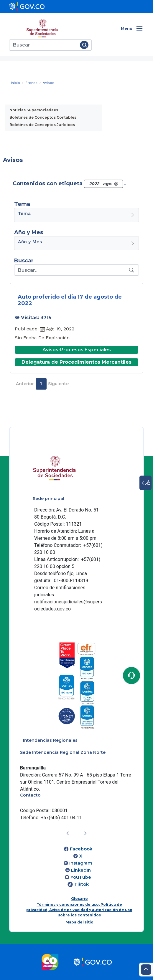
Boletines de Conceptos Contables (43, 117)
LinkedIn (81, 870)
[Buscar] (43, 45)
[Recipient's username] (71, 270)
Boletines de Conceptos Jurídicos (42, 125)
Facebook (81, 849)
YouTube (81, 877)
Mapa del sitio (79, 922)
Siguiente (58, 384)
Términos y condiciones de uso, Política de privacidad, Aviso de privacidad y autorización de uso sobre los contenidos (79, 910)
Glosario (79, 899)
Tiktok (82, 884)
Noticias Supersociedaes (34, 110)
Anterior (25, 384)
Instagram (81, 863)
